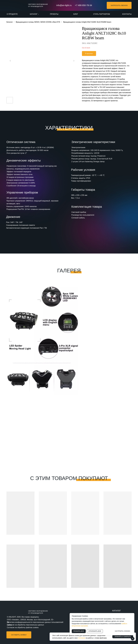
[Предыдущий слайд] (10, 61)
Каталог (10, 22)
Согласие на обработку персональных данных (25, 625)
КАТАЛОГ (116, 611)
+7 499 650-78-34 (83, 5)
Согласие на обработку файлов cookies (23, 628)
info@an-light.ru (64, 5)
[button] (119, 5)
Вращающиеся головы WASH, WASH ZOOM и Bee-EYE (38, 22)
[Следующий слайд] (74, 61)
